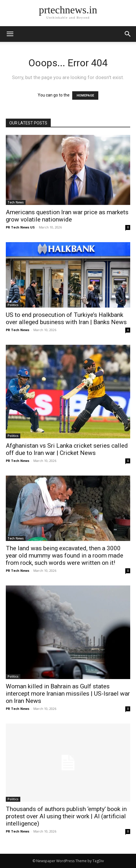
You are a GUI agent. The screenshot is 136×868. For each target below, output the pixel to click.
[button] (128, 34)
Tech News (16, 202)
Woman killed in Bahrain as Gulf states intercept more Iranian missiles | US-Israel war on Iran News (68, 694)
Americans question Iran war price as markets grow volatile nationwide (67, 216)
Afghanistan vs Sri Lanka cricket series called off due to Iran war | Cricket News (67, 449)
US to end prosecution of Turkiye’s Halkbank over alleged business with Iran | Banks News (66, 318)
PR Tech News (18, 330)
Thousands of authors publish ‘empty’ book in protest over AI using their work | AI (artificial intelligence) (66, 816)
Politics (13, 305)
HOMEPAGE (85, 95)
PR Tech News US (20, 227)
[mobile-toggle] (10, 34)
